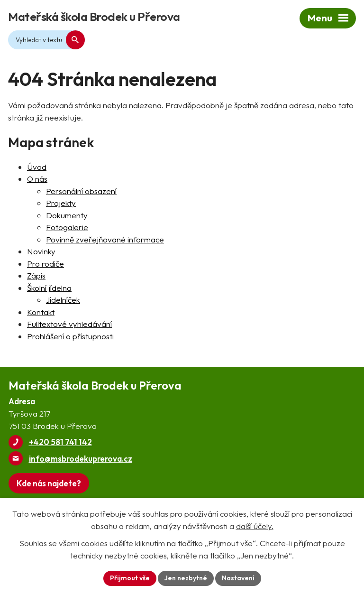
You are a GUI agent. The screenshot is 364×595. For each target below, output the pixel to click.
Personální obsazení (81, 191)
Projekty (61, 203)
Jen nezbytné (186, 578)
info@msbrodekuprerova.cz (81, 459)
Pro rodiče (45, 264)
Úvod (37, 167)
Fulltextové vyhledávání (69, 324)
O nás (37, 179)
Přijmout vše (130, 578)
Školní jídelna (49, 288)
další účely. (255, 526)
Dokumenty (67, 215)
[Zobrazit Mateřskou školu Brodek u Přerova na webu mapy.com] (49, 483)
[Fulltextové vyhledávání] (46, 40)
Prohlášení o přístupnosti (70, 336)
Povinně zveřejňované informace (105, 239)
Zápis (36, 275)
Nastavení (238, 578)
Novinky (41, 251)
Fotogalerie (67, 227)
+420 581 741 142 (60, 442)
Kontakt (41, 312)
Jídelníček (63, 300)
